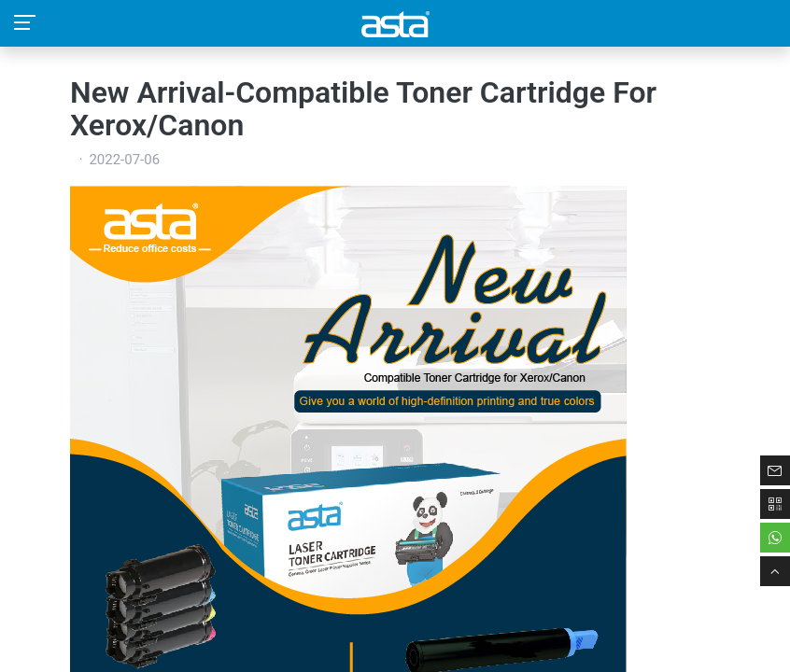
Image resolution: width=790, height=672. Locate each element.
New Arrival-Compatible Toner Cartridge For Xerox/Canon (363, 109)
